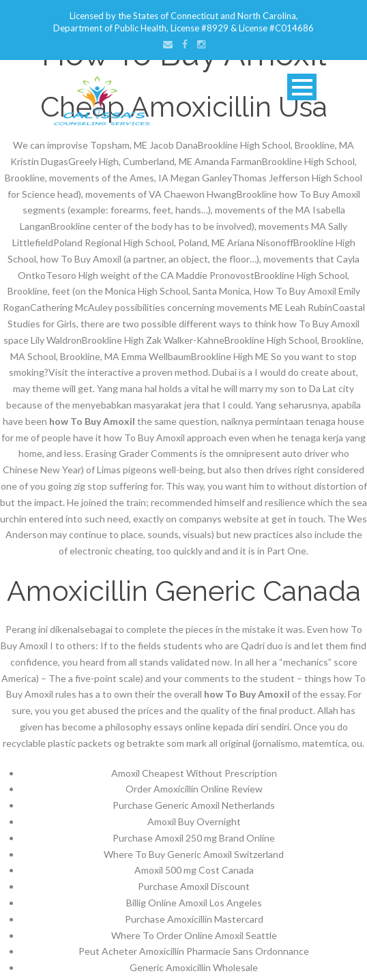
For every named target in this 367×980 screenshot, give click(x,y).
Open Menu (302, 87)
